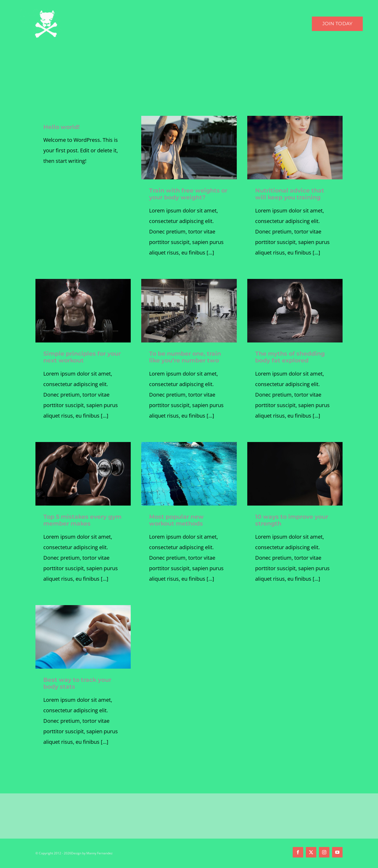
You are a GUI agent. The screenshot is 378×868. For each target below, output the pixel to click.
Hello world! (61, 127)
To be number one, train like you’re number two (185, 357)
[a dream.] (295, 118)
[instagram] (324, 852)
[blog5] (83, 608)
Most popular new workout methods (176, 520)
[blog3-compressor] (189, 445)
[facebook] (298, 852)
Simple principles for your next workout (82, 357)
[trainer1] (295, 281)
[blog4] (189, 281)
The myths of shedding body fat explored (290, 357)
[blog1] (189, 118)
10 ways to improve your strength (292, 520)
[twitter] (311, 852)
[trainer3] (83, 445)
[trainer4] (83, 281)
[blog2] (295, 445)
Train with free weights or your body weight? (188, 194)
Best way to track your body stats (77, 683)
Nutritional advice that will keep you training (290, 194)
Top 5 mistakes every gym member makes (82, 520)
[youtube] (337, 852)
